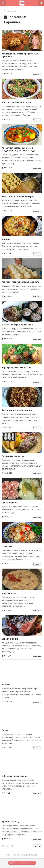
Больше (37, 74)
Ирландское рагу (10, 822)
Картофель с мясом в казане (16, 367)
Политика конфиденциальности (25, 855)
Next (37, 846)
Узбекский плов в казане (14, 776)
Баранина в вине (10, 639)
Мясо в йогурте (9, 593)
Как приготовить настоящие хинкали (21, 282)
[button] (3, 3)
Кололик (6, 685)
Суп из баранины (10, 503)
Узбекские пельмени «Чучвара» (18, 196)
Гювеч (5, 730)
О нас (8, 855)
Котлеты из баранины (13, 456)
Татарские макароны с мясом (17, 410)
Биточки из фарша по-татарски (18, 325)
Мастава (6, 239)
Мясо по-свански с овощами (16, 102)
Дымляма (7, 546)
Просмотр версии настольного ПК (22, 863)
